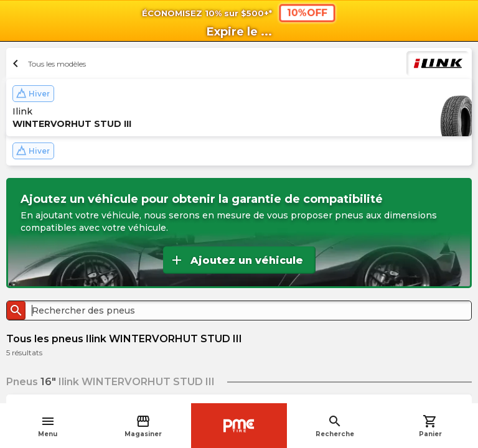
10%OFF (307, 12)
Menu (48, 426)
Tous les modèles (48, 63)
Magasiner (143, 426)
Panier (430, 426)
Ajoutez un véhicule (236, 260)
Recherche (335, 426)
